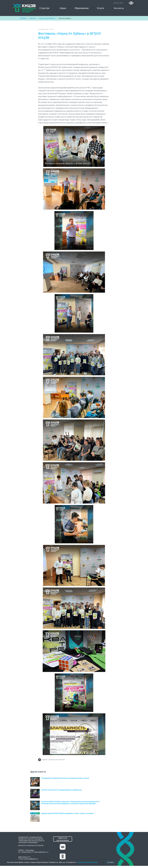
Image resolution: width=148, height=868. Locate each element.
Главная (23, 18)
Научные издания (65, 18)
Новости (32, 18)
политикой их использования (87, 862)
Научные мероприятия (47, 18)
